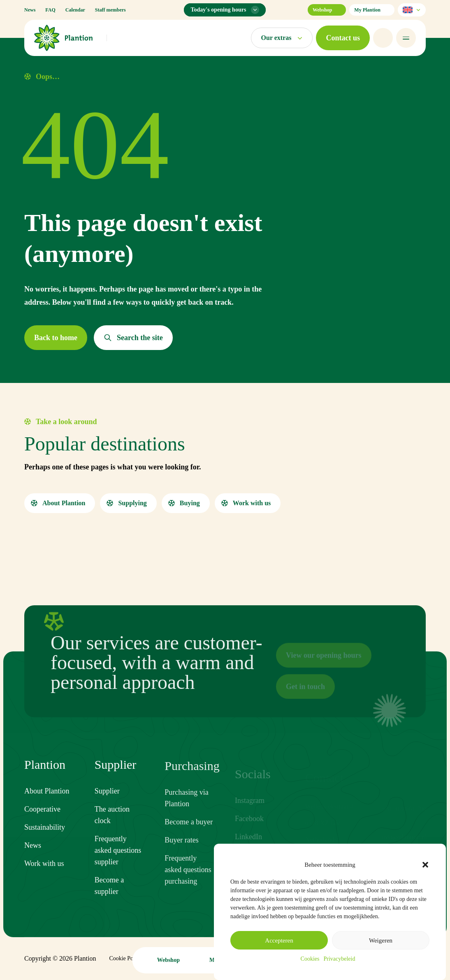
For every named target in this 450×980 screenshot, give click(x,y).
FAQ (50, 10)
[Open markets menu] (282, 38)
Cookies (310, 959)
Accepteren (279, 940)
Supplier (107, 801)
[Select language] (412, 10)
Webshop (327, 10)
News (30, 10)
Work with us (44, 865)
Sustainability (45, 828)
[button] (425, 865)
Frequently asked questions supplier (118, 860)
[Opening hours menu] (225, 10)
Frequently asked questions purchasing (188, 882)
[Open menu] (406, 38)
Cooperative (42, 810)
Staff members (110, 10)
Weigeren (381, 940)
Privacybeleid (339, 959)
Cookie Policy (125, 958)
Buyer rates (181, 852)
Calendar (75, 10)
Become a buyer (189, 834)
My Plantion (372, 10)
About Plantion (47, 792)
